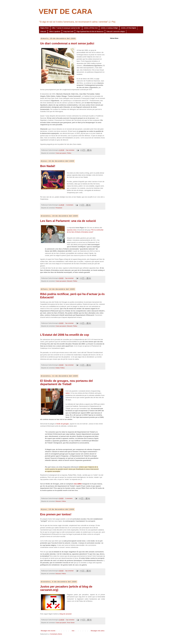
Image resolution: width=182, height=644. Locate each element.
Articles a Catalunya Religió (109, 28)
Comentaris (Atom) (56, 634)
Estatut (58, 368)
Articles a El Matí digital (128, 28)
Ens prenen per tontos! (56, 514)
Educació (43, 31)
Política (69, 153)
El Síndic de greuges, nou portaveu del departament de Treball (67, 382)
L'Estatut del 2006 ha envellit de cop (65, 335)
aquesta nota (71, 230)
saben (68, 393)
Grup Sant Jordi (68, 31)
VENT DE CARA (66, 11)
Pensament (59, 208)
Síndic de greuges (62, 424)
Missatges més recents (48, 631)
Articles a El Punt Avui (91, 28)
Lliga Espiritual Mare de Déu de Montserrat (90, 31)
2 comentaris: (70, 205)
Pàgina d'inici (45, 28)
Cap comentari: (70, 150)
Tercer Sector (71, 623)
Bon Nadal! (48, 166)
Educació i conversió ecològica (116, 31)
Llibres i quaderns (55, 31)
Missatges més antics (98, 631)
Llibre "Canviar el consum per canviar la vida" (66, 28)
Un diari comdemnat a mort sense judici (67, 43)
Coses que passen (61, 153)
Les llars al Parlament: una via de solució (68, 221)
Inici (73, 631)
